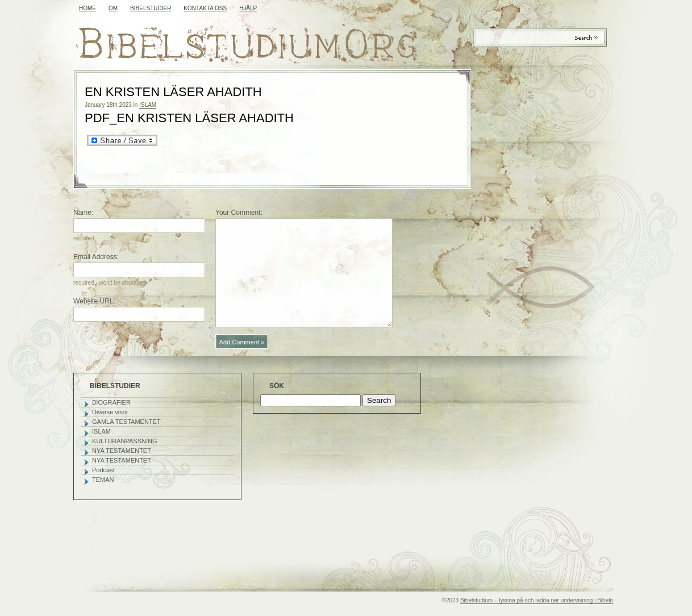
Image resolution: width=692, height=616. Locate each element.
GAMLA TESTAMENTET (126, 422)
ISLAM (148, 105)
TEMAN (103, 480)
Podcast (103, 470)
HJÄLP (248, 8)
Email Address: (96, 257)
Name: (83, 213)
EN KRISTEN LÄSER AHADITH (173, 92)
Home (87, 8)
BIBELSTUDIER (151, 8)
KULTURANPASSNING (125, 441)
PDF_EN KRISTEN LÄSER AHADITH (189, 118)
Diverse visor (110, 412)
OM (113, 8)
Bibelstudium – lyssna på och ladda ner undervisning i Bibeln (537, 600)
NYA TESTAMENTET (122, 451)
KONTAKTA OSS (205, 8)
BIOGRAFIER (111, 402)
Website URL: (94, 301)
